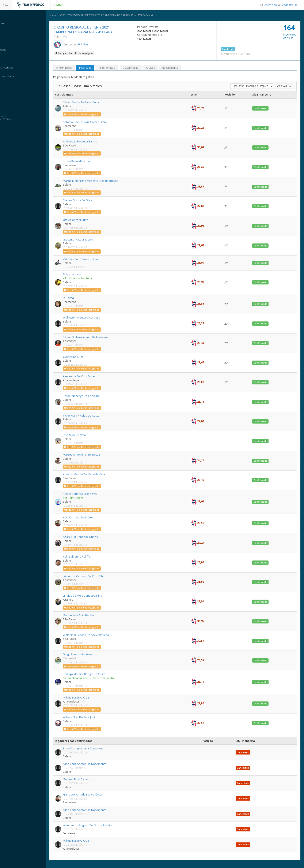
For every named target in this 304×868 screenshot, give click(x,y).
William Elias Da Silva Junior (85, 717)
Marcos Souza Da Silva (83, 200)
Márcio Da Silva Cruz (81, 698)
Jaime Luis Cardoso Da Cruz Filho (89, 576)
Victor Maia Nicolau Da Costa (86, 416)
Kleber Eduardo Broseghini (85, 494)
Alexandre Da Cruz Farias (84, 376)
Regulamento (175, 68)
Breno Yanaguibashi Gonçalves (88, 749)
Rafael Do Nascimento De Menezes (91, 337)
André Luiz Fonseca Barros (85, 142)
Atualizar (284, 86)
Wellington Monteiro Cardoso (87, 318)
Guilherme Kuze (78, 357)
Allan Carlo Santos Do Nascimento (90, 764)
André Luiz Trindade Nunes (85, 537)
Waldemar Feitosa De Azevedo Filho (91, 635)
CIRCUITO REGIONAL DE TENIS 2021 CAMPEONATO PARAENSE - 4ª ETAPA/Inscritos (113, 16)
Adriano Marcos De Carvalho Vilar (90, 474)
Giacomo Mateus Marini (83, 240)
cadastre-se (290, 5)
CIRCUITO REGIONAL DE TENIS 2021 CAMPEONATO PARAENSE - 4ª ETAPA (88, 30)
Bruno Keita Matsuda (81, 161)
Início (58, 16)
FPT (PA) (88, 45)
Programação (112, 68)
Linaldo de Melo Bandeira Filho (88, 596)
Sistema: (8, 86)
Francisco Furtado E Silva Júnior (88, 795)
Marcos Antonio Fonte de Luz (86, 455)
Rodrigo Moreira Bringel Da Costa (89, 674)
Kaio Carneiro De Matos (83, 518)
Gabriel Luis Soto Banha (83, 615)
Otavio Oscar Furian (81, 220)
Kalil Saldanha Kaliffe (82, 557)
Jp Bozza (73, 298)
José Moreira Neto (79, 435)
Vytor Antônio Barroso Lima (85, 259)
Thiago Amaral (77, 275)
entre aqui (271, 5)
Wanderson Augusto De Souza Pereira (93, 826)
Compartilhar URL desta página (79, 53)
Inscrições (90, 68)
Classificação (136, 68)
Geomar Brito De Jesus (82, 779)
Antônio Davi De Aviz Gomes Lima (89, 122)
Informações (69, 68)
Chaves (155, 68)
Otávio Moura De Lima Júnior (86, 103)
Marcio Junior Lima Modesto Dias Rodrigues (96, 181)
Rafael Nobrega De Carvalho (86, 396)
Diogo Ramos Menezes (83, 655)
